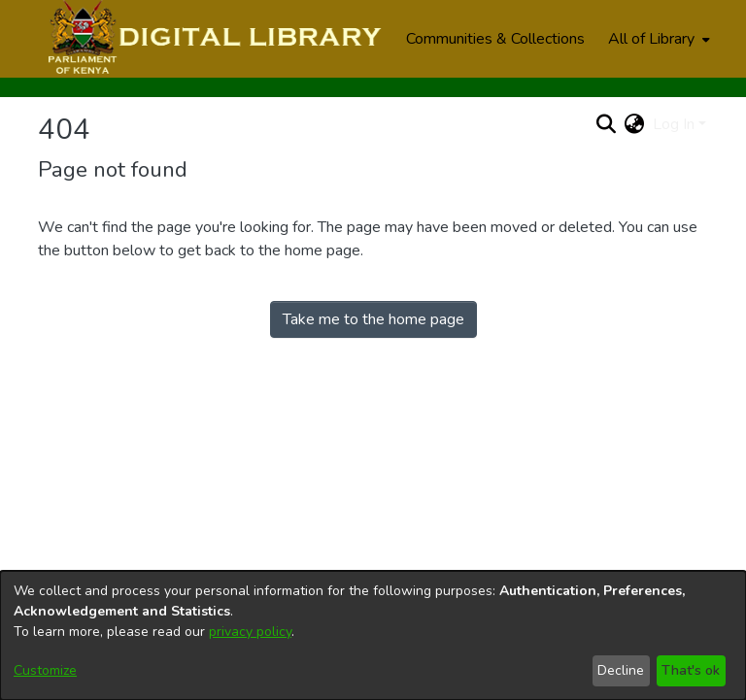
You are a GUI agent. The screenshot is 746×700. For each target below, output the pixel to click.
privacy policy (250, 632)
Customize (45, 670)
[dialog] (373, 635)
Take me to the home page (373, 319)
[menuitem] (657, 39)
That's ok (691, 670)
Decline (621, 670)
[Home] (212, 39)
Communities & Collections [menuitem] (495, 39)
